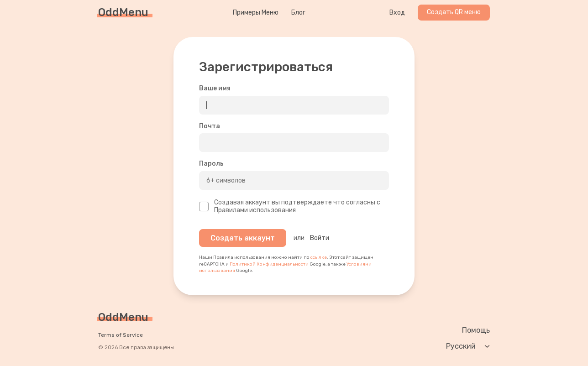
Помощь (476, 330)
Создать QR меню (454, 12)
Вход (397, 13)
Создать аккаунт (243, 238)
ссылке (319, 257)
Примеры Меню (256, 13)
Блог (298, 13)
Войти (320, 238)
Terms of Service (121, 335)
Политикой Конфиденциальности (269, 264)
